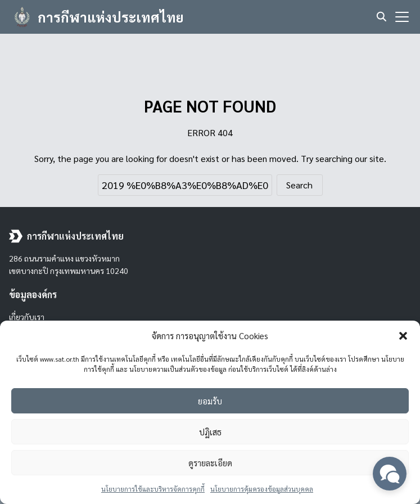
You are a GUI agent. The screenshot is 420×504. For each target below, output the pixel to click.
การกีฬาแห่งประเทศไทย (111, 17)
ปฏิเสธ (210, 432)
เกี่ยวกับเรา (27, 317)
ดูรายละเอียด (210, 463)
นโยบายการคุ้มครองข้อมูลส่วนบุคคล (262, 489)
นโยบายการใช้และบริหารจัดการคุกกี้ (153, 489)
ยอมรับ (210, 401)
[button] (403, 336)
